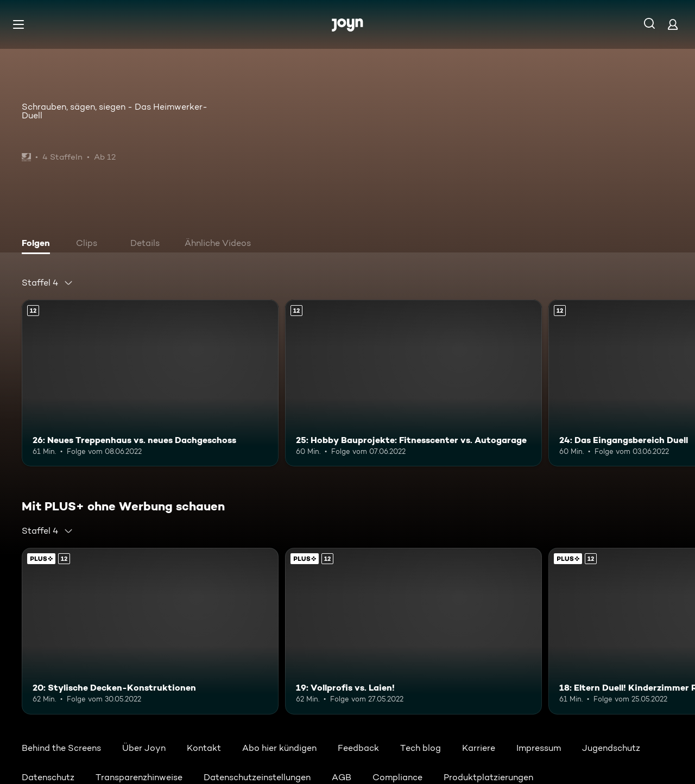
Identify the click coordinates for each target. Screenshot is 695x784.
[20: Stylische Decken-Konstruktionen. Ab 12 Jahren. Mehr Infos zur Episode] (150, 631)
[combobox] (48, 283)
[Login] (673, 24)
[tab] (39, 244)
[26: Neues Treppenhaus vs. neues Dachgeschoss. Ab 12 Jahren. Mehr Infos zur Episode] (150, 383)
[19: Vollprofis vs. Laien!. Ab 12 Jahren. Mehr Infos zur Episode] (413, 631)
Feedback (358, 748)
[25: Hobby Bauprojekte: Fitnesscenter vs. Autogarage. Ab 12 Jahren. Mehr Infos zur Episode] (413, 383)
